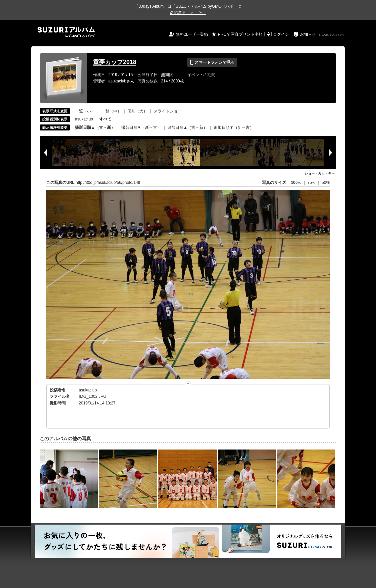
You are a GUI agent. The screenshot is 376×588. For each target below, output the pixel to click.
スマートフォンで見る (212, 62)
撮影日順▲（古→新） (95, 127)
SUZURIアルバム (66, 32)
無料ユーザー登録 (192, 34)
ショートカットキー (320, 173)
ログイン (281, 34)
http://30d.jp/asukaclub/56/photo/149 (108, 183)
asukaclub (84, 119)
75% (312, 183)
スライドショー (168, 111)
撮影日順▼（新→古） (141, 127)
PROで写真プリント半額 (240, 34)
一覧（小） (85, 111)
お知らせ (308, 34)
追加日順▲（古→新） (187, 127)
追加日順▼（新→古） (234, 127)
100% (296, 183)
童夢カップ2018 (115, 62)
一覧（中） (111, 111)
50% (326, 183)
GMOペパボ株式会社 (332, 35)
